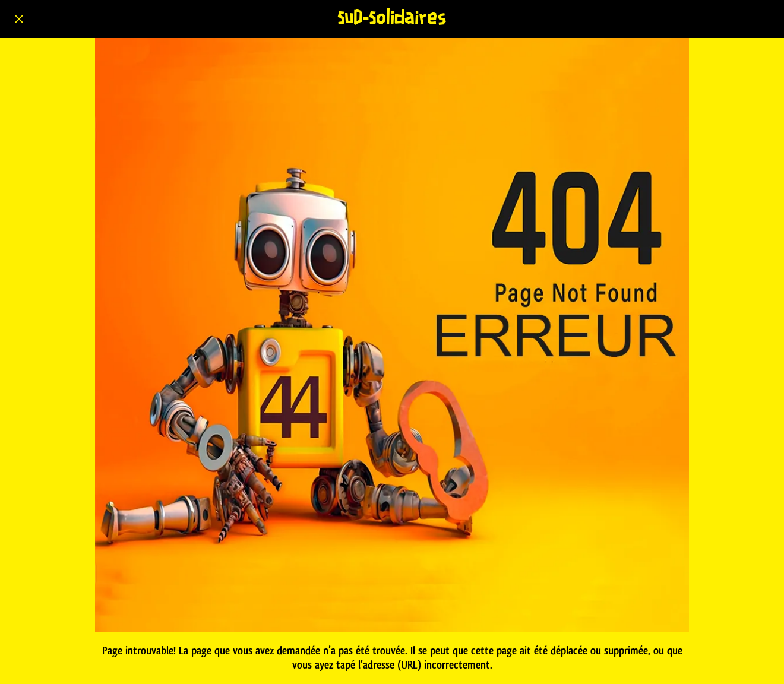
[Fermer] (19, 19)
